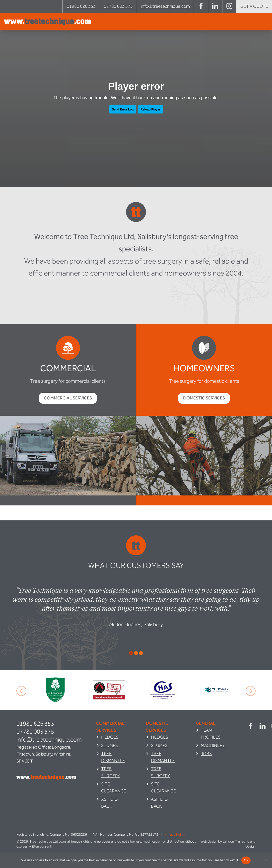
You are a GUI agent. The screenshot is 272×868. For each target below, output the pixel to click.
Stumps (109, 745)
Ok (246, 860)
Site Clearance (114, 788)
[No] (266, 860)
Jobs (206, 754)
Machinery (213, 745)
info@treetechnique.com (165, 6)
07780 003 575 (118, 6)
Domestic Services (204, 398)
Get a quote (254, 6)
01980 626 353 (81, 6)
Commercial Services (68, 398)
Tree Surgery (111, 772)
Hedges (110, 737)
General (206, 723)
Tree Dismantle (113, 757)
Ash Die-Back (110, 803)
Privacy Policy (175, 835)
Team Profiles (211, 734)
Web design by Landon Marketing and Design (228, 844)
